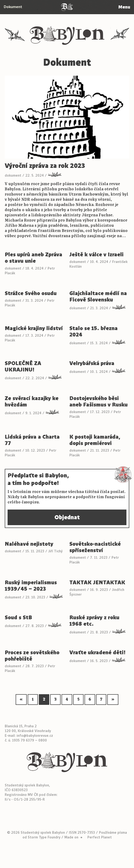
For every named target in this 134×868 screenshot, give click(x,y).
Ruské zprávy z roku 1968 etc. (94, 621)
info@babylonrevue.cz (35, 736)
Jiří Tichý (55, 551)
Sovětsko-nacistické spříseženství (95, 547)
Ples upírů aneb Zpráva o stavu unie (33, 258)
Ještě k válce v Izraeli (96, 255)
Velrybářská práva (92, 363)
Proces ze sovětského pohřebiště (32, 656)
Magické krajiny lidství (34, 328)
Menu (124, 7)
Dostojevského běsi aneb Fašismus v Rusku (98, 401)
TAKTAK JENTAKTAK (98, 582)
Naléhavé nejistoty (29, 544)
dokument (13, 175)
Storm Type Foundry (44, 837)
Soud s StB (18, 617)
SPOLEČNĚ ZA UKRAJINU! (23, 366)
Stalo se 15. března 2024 (94, 331)
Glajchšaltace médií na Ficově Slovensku (98, 297)
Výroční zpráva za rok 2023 (45, 166)
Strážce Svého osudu (31, 293)
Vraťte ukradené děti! (97, 652)
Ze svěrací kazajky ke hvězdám (32, 401)
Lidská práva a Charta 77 (32, 440)
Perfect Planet (100, 837)
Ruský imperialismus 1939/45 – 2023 (31, 586)
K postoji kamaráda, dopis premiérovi (95, 440)
